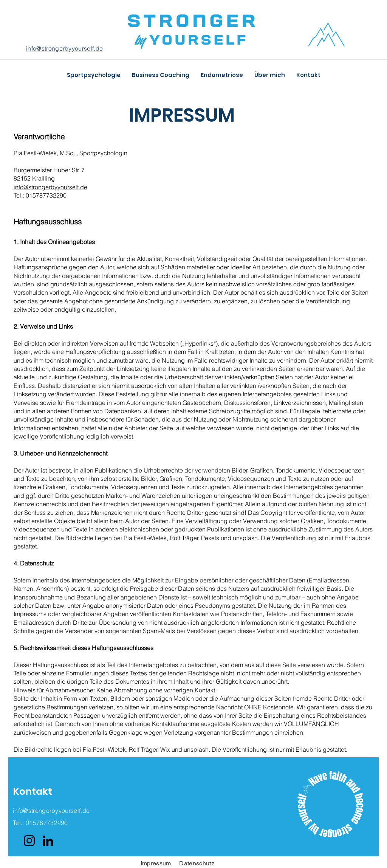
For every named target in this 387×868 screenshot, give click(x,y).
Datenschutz (197, 863)
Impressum (156, 863)
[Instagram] (29, 841)
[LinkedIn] (48, 841)
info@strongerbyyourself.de (64, 48)
